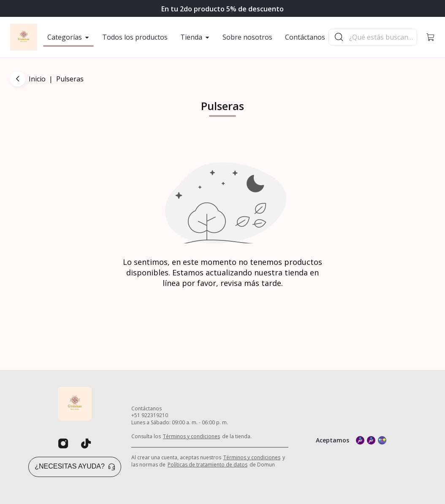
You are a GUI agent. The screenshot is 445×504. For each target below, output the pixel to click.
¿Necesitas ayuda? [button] (75, 466)
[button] (431, 37)
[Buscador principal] (383, 37)
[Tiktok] (86, 444)
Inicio (37, 79)
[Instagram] (63, 444)
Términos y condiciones (191, 436)
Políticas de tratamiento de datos (208, 465)
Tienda (195, 37)
